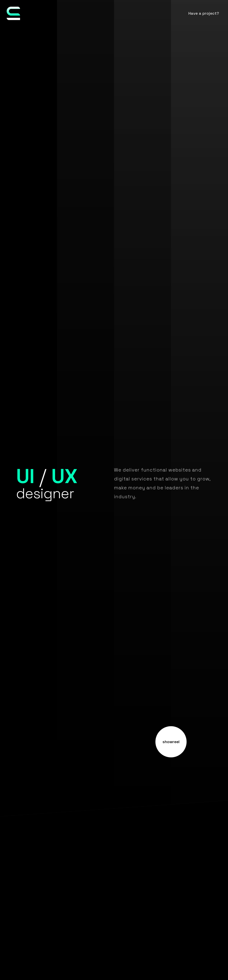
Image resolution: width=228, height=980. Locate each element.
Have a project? (204, 13)
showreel (171, 742)
